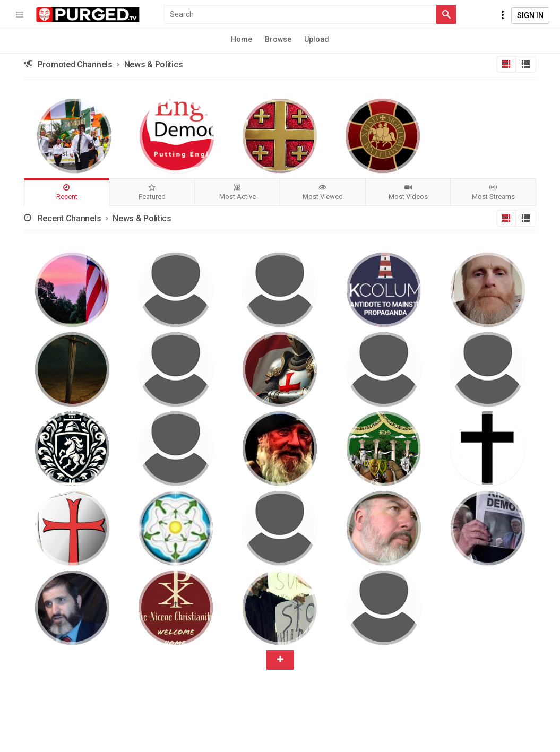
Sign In (530, 15)
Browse (278, 39)
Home (242, 39)
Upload (317, 39)
